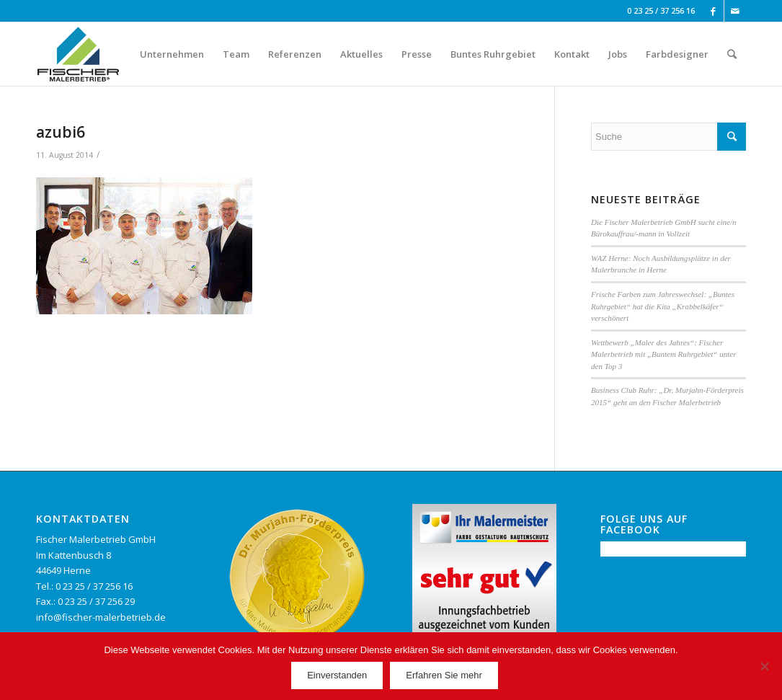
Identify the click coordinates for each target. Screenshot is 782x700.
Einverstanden (337, 675)
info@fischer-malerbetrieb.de (101, 617)
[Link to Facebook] (713, 11)
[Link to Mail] (735, 11)
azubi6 (61, 132)
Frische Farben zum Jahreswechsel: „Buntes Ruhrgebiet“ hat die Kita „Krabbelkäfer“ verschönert (663, 306)
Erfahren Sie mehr (444, 675)
